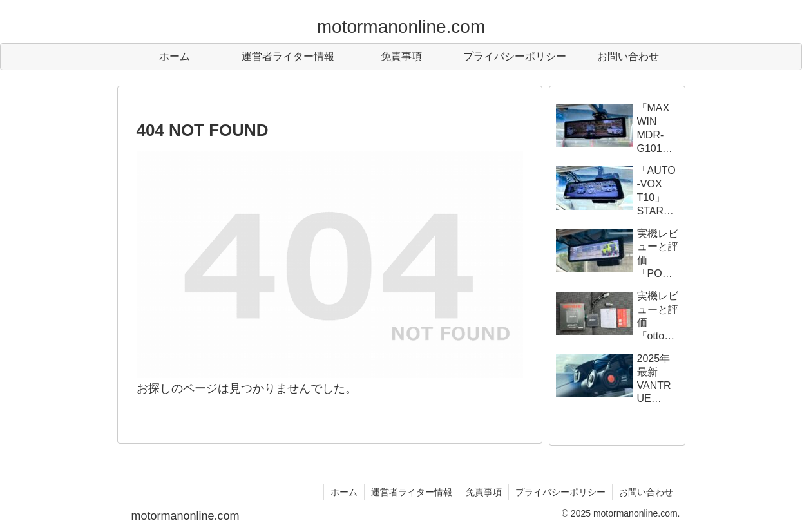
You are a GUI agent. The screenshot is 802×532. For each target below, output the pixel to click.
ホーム (344, 492)
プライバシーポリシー (560, 492)
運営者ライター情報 (412, 492)
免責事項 (484, 492)
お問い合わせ (646, 492)
